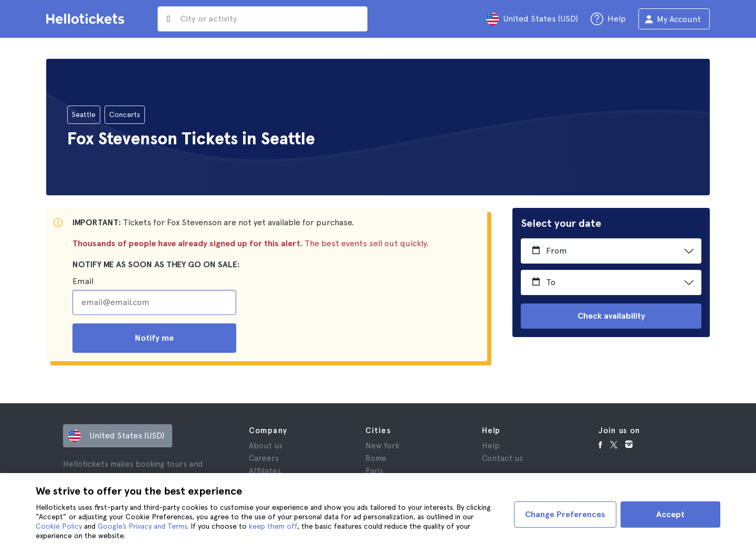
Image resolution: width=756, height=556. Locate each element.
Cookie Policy (59, 526)
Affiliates (265, 471)
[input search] (262, 19)
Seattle (84, 114)
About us (266, 446)
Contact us (502, 458)
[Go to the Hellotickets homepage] (87, 19)
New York (382, 446)
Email (83, 281)
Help (491, 446)
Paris (374, 471)
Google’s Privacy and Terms (142, 526)
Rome (376, 458)
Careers (264, 458)
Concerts (125, 114)
